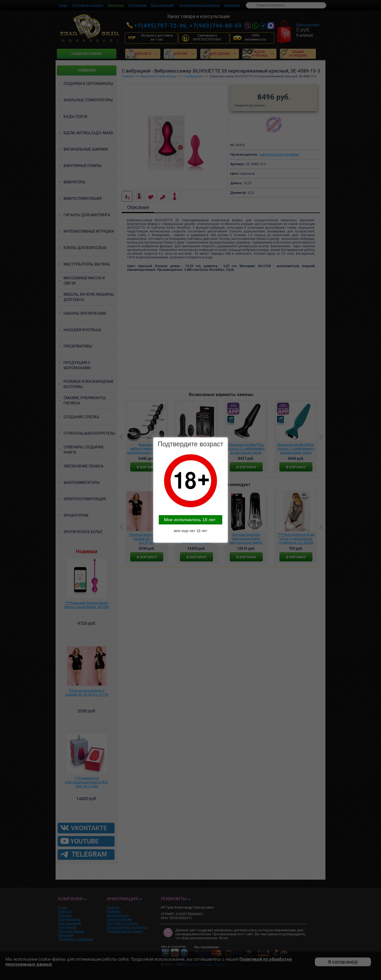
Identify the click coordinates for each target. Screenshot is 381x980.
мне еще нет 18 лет (191, 531)
